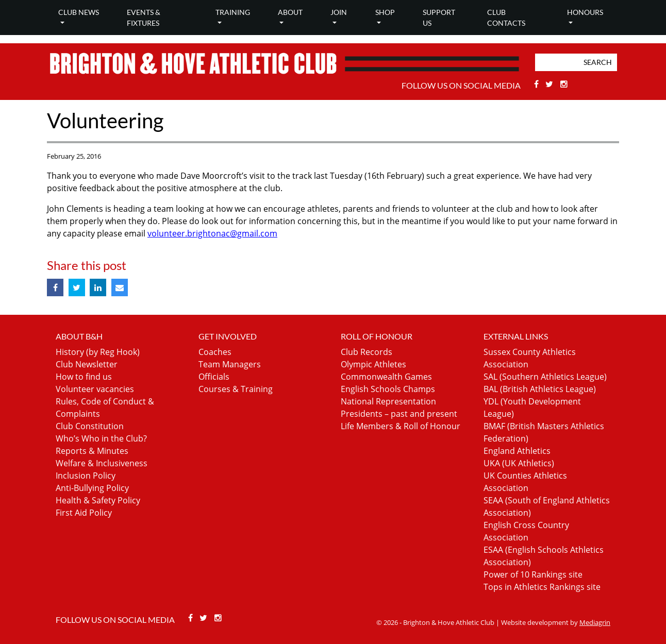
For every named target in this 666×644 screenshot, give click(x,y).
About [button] (290, 12)
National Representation (388, 401)
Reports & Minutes (92, 451)
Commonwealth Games (386, 377)
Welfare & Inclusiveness (102, 463)
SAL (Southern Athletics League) (545, 377)
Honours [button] (585, 12)
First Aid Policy (84, 513)
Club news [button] (79, 12)
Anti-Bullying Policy (92, 488)
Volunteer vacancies (95, 389)
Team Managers (230, 364)
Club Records (367, 352)
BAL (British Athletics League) (540, 389)
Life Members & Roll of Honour (401, 426)
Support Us (439, 18)
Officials (214, 377)
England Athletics (517, 451)
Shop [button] (385, 12)
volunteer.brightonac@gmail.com (212, 233)
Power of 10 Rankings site (533, 574)
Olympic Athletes (373, 364)
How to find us (84, 377)
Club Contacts (506, 18)
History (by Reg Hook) (98, 352)
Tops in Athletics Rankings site (542, 587)
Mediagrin (595, 622)
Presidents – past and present (399, 414)
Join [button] (339, 12)
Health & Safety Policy (98, 500)
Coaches (215, 352)
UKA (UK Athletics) (519, 463)
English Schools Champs (388, 389)
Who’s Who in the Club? (101, 438)
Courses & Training (236, 389)
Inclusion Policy (86, 476)
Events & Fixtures (144, 18)
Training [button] (233, 12)
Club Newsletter (87, 364)
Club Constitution (90, 426)
